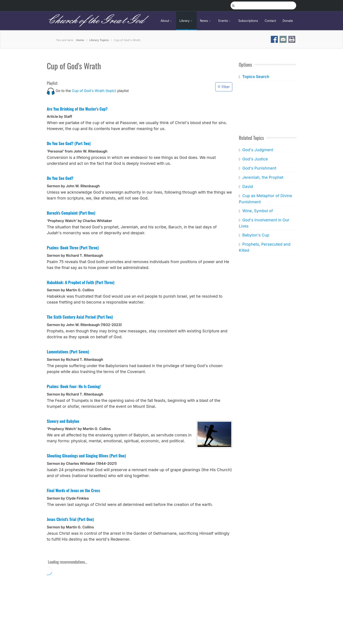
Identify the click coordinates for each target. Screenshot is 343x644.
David (247, 187)
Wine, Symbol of (257, 211)
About (167, 21)
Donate (288, 21)
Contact (270, 21)
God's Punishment (259, 168)
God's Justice (255, 159)
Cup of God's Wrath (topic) (94, 91)
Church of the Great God (95, 21)
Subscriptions (248, 21)
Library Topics (99, 40)
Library (186, 21)
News (206, 21)
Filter (224, 87)
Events (225, 21)
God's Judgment (258, 150)
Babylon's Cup (256, 235)
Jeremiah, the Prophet (263, 177)
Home (80, 40)
